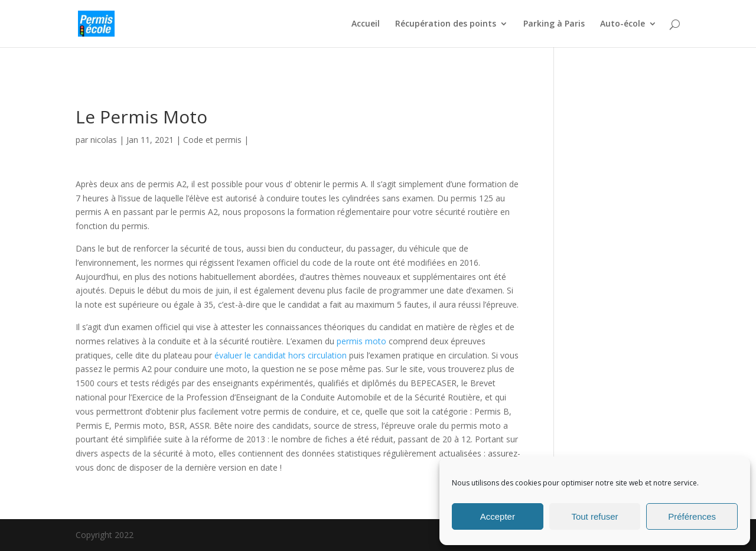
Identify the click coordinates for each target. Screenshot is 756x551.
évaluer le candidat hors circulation (281, 355)
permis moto (361, 341)
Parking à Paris (554, 24)
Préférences (692, 516)
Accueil (366, 24)
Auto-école (623, 24)
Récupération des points (446, 24)
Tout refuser (594, 516)
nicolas (104, 140)
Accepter (498, 516)
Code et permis (212, 140)
